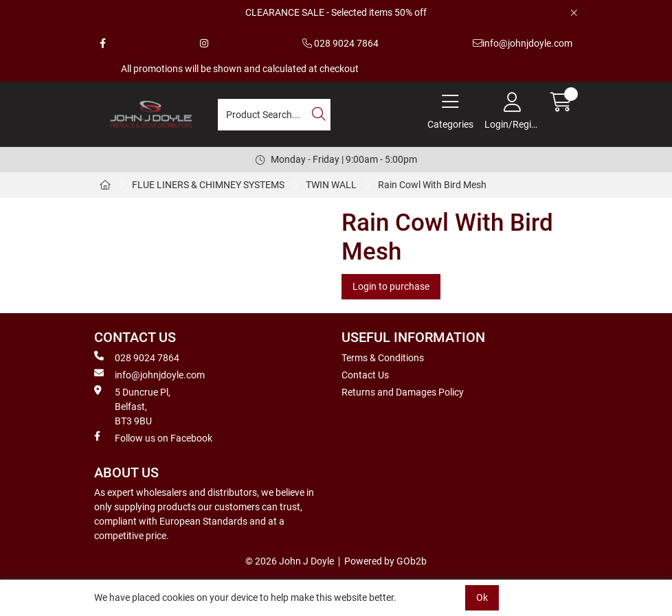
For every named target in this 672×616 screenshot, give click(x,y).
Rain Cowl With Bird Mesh (433, 185)
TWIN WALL (331, 185)
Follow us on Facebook (153, 437)
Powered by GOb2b (385, 561)
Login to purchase (391, 286)
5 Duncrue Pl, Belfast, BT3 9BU (132, 406)
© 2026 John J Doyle (290, 561)
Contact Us (365, 375)
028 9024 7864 (340, 43)
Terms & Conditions (383, 358)
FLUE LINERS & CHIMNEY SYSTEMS (208, 185)
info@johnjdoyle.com (523, 43)
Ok (482, 597)
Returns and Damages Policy (403, 392)
